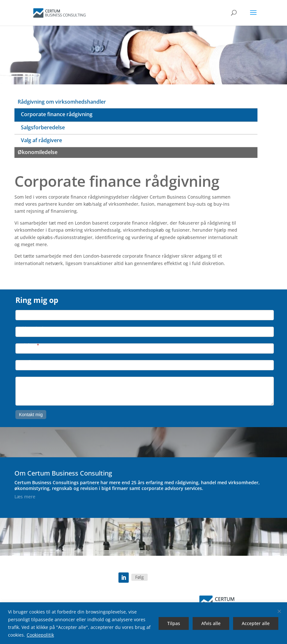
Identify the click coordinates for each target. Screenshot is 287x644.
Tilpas (174, 623)
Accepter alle (256, 623)
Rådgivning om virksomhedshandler (62, 102)
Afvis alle (211, 623)
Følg (139, 577)
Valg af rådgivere (41, 140)
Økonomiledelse (38, 152)
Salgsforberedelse (43, 127)
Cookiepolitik (40, 635)
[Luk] (279, 611)
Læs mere (25, 497)
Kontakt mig (31, 415)
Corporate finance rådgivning (57, 114)
